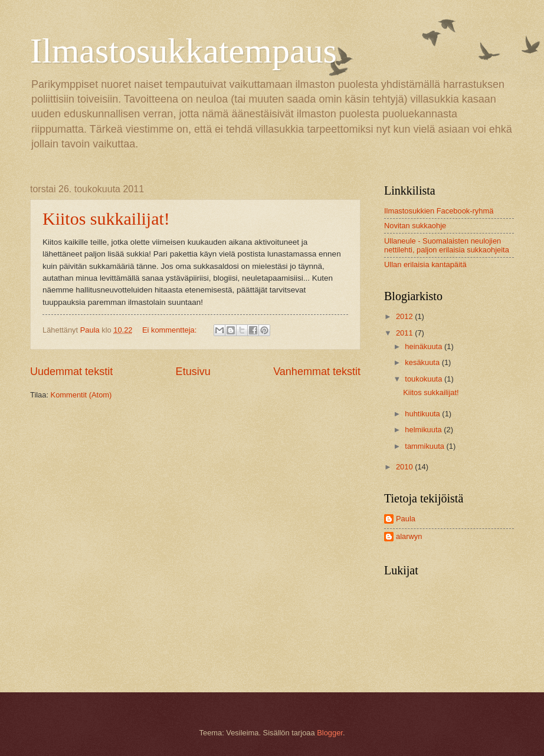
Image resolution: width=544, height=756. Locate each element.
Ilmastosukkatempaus (183, 51)
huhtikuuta (423, 414)
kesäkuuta (423, 362)
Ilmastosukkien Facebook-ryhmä (439, 211)
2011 (405, 333)
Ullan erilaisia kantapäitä (425, 264)
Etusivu (193, 372)
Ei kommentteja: (171, 330)
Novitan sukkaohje (415, 226)
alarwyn (409, 536)
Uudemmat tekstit (71, 372)
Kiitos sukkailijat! (106, 218)
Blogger (330, 733)
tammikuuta (425, 446)
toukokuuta (425, 379)
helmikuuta (424, 430)
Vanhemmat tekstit (317, 372)
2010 (405, 467)
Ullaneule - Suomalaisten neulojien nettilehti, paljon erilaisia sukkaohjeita (447, 245)
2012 (405, 316)
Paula (406, 519)
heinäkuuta (425, 346)
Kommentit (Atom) (81, 395)
